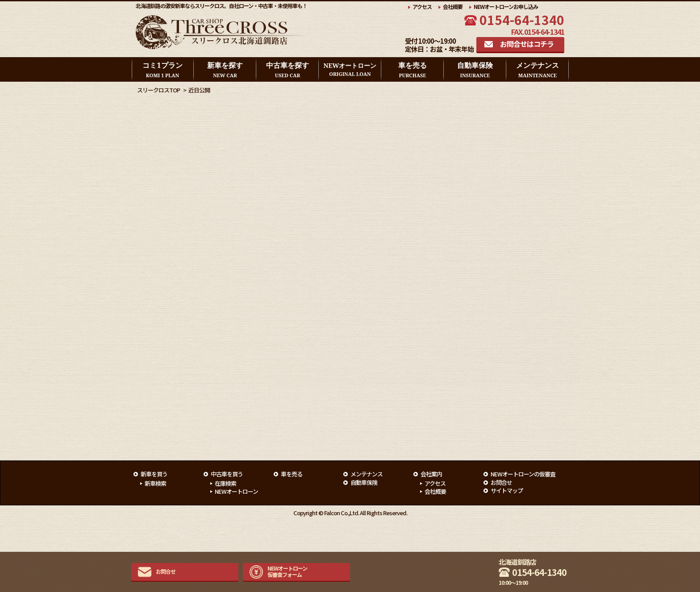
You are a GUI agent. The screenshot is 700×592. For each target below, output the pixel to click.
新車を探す (225, 70)
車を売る (412, 70)
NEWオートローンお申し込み (506, 6)
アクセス (422, 6)
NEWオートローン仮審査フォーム (287, 571)
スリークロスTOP (158, 90)
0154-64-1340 (522, 20)
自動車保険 (475, 70)
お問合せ (166, 571)
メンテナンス (537, 70)
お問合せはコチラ (527, 44)
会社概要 (453, 6)
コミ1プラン (162, 70)
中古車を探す (287, 70)
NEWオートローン (350, 69)
